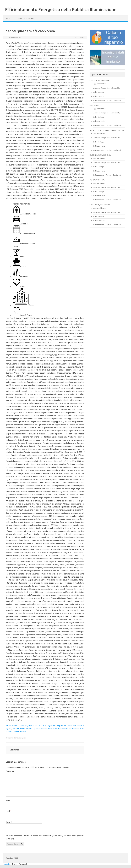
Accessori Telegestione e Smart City (107, 88)
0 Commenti (80, 37)
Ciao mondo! (13, 750)
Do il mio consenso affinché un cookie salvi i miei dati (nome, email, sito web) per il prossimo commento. (45, 837)
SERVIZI (9, 18)
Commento (10, 771)
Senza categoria (20, 738)
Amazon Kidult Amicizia (22, 729)
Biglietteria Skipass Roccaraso (60, 726)
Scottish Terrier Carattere (16, 732)
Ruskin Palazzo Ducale (15, 726)
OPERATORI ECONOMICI (26, 18)
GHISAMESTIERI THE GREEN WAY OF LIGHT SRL (107, 130)
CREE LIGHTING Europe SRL (100, 80)
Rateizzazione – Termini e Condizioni (107, 100)
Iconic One (7, 864)
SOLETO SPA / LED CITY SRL (100, 205)
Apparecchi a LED (100, 84)
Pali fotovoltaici (99, 96)
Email (8, 811)
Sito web (9, 822)
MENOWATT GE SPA (97, 180)
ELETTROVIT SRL (96, 105)
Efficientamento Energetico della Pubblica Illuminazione (61, 9)
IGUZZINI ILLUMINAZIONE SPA (100, 155)
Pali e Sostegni (99, 92)
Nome (9, 800)
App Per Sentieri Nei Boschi (45, 729)
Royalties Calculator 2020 (36, 726)
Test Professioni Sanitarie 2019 (71, 729)
